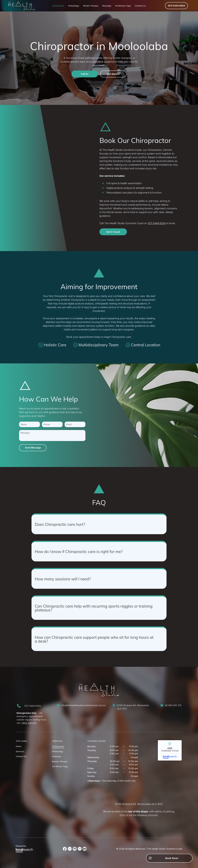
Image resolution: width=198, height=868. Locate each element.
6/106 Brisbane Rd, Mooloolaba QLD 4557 (139, 804)
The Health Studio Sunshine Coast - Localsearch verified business (170, 750)
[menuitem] (58, 6)
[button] (99, 524)
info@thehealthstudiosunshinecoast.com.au (83, 705)
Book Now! (172, 858)
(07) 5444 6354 (157, 223)
